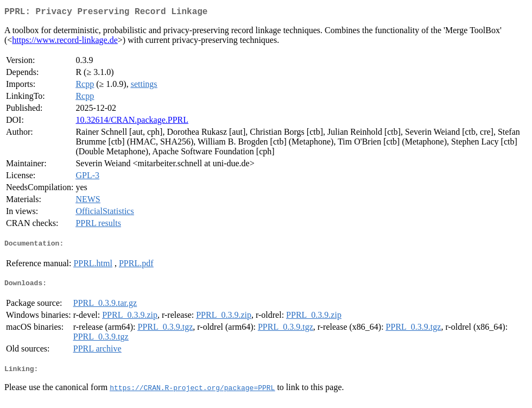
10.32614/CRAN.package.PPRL (132, 122)
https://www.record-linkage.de (65, 42)
